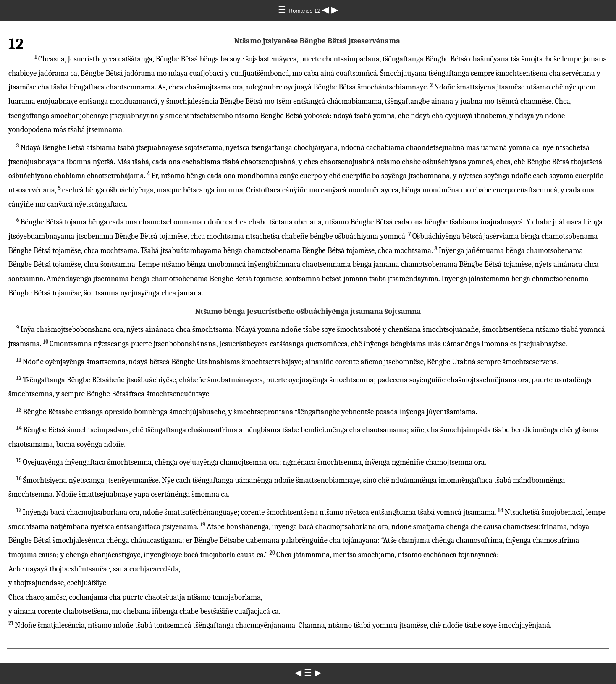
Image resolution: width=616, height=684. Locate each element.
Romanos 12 (305, 11)
